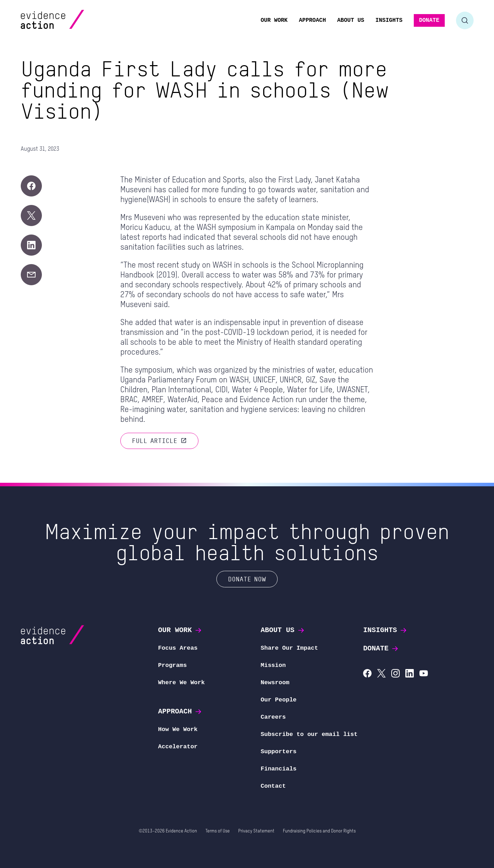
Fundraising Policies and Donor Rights (319, 831)
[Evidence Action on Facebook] (367, 674)
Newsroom (275, 683)
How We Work (178, 729)
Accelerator (178, 747)
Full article (159, 441)
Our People (279, 700)
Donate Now (247, 579)
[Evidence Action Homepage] (66, 20)
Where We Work (181, 683)
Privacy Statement (256, 831)
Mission (273, 665)
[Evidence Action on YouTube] (424, 674)
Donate (381, 648)
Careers (273, 717)
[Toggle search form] (465, 20)
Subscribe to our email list (309, 734)
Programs (172, 665)
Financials (279, 769)
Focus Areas (178, 648)
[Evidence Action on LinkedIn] (410, 674)
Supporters (279, 752)
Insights (385, 630)
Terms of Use (218, 831)
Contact (273, 786)
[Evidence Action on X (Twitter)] (381, 674)
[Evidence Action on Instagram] (395, 674)
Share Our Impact (289, 648)
